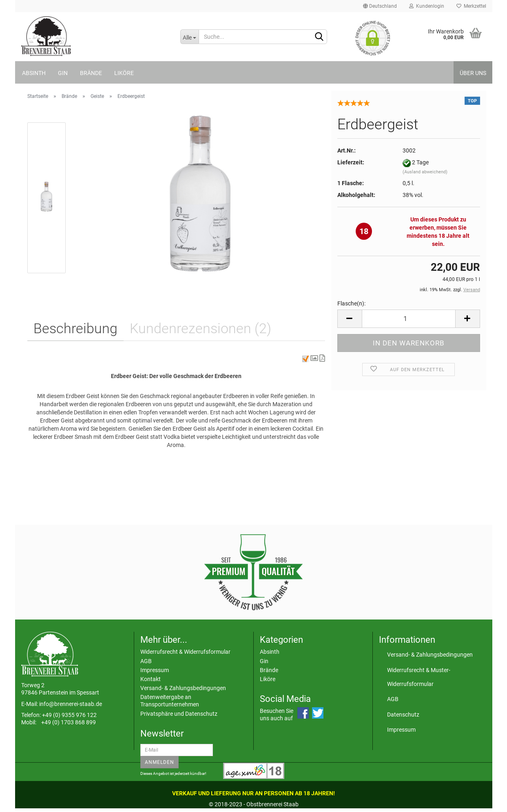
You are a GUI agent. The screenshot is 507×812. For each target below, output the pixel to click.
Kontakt (151, 679)
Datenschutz (403, 715)
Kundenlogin (427, 6)
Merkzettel (471, 6)
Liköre (124, 73)
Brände (91, 73)
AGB (146, 661)
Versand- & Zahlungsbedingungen (183, 688)
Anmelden (159, 762)
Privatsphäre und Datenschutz (179, 714)
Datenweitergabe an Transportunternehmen (170, 701)
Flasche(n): (351, 303)
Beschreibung (75, 328)
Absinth (34, 73)
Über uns (473, 73)
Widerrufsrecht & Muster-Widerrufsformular (419, 677)
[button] (315, 358)
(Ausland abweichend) (425, 172)
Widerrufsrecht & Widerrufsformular (185, 652)
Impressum (155, 670)
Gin (63, 73)
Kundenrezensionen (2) (200, 328)
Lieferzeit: (351, 162)
